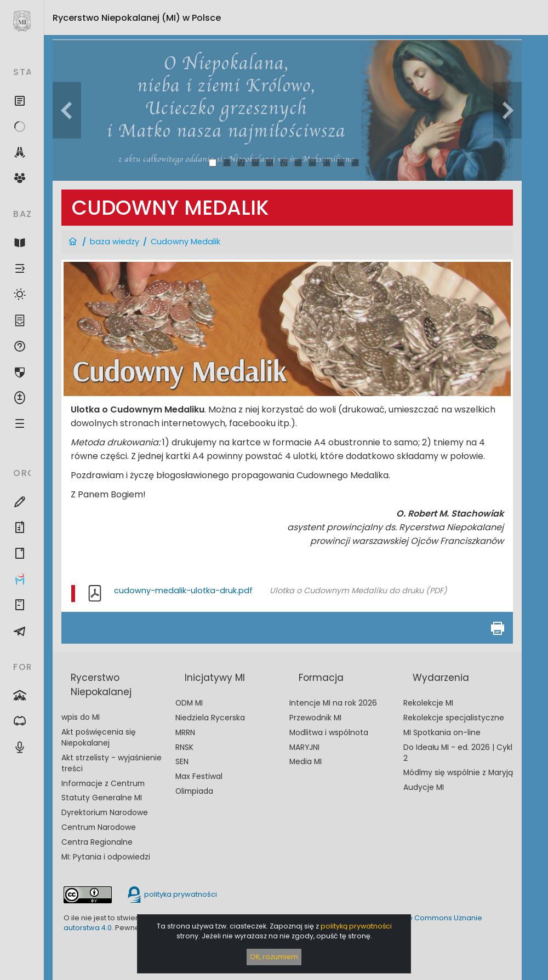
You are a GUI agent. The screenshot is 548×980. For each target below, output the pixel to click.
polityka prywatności (172, 894)
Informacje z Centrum (103, 784)
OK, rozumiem (274, 957)
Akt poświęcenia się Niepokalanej (99, 738)
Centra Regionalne (97, 842)
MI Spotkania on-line (442, 733)
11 (355, 162)
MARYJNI (304, 747)
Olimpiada (194, 791)
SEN (182, 762)
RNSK (184, 747)
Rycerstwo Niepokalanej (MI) (137, 18)
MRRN (185, 733)
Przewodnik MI (315, 718)
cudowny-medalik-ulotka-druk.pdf (183, 591)
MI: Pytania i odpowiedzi (106, 857)
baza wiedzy (115, 242)
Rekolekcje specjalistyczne (454, 718)
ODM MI (189, 703)
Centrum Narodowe (99, 827)
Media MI (306, 762)
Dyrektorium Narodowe (105, 813)
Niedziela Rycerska (210, 718)
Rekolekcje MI (428, 703)
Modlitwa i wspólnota (329, 733)
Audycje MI (424, 787)
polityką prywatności (356, 926)
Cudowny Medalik (185, 242)
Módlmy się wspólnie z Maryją (458, 773)
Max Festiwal (199, 776)
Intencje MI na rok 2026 (333, 703)
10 (341, 162)
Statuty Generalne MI (102, 798)
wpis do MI (81, 717)
